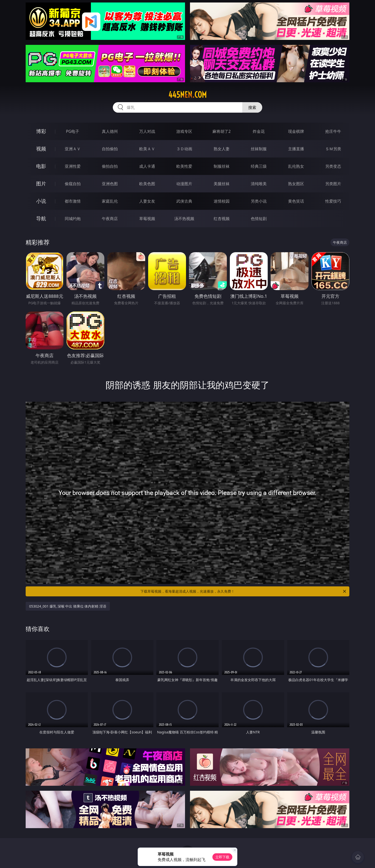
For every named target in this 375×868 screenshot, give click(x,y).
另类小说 (259, 201)
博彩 (41, 131)
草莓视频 (147, 219)
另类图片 (333, 184)
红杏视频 (222, 219)
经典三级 (259, 166)
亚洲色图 (110, 184)
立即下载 (222, 857)
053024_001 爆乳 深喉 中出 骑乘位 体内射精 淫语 (68, 606)
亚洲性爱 (73, 166)
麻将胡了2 (221, 131)
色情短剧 (259, 219)
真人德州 (110, 131)
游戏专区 (184, 131)
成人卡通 (147, 166)
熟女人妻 (222, 149)
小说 (41, 201)
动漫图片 (184, 184)
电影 (41, 166)
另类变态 (333, 166)
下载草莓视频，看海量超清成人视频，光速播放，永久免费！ (244, 591)
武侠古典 (184, 201)
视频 (41, 149)
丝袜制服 (259, 149)
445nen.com (187, 95)
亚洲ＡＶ (73, 149)
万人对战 (147, 131)
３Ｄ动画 (184, 149)
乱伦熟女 (296, 166)
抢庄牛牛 (333, 131)
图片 (41, 184)
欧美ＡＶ (147, 149)
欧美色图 (147, 184)
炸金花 (259, 131)
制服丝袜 (222, 166)
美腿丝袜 (222, 184)
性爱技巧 (333, 201)
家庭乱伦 (110, 201)
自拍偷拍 (110, 149)
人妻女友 (147, 201)
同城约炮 (73, 219)
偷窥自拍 (73, 184)
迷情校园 (222, 201)
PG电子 (73, 131)
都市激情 (73, 201)
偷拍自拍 (110, 166)
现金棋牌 (296, 131)
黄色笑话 (296, 201)
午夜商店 (110, 219)
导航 (41, 218)
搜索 (252, 107)
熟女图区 (296, 184)
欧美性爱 (184, 166)
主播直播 (296, 149)
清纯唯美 (259, 184)
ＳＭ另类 (333, 149)
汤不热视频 (184, 219)
